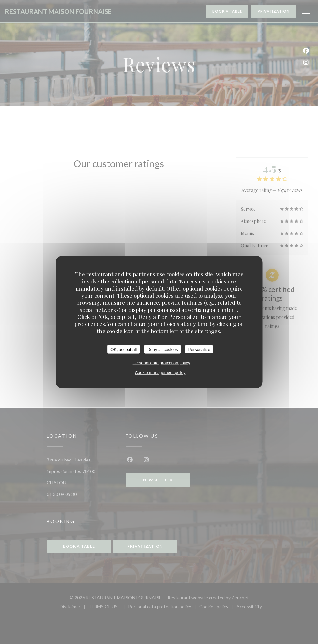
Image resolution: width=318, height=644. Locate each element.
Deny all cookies (163, 349)
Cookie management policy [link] (160, 373)
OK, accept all (123, 349)
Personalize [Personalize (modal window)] (199, 349)
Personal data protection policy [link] (161, 363)
